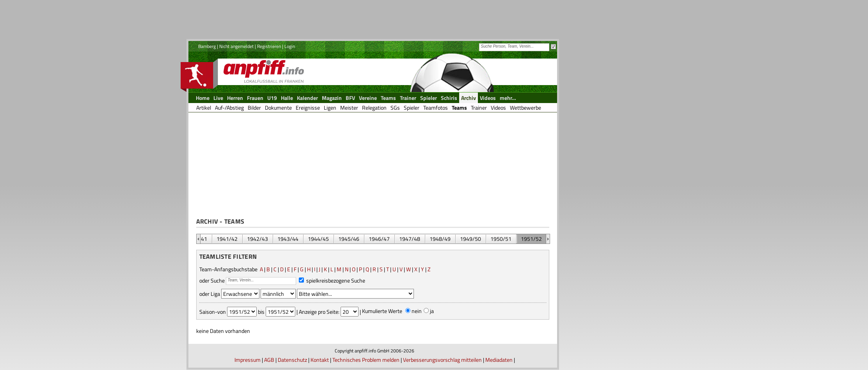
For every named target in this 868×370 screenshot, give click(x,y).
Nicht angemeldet (236, 46)
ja (432, 311)
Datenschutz (292, 360)
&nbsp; (198, 239)
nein (417, 311)
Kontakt (320, 360)
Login (290, 46)
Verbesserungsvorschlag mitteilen (442, 360)
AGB (269, 360)
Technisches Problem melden (366, 360)
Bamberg (207, 46)
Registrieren (269, 46)
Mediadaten (499, 360)
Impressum (248, 360)
